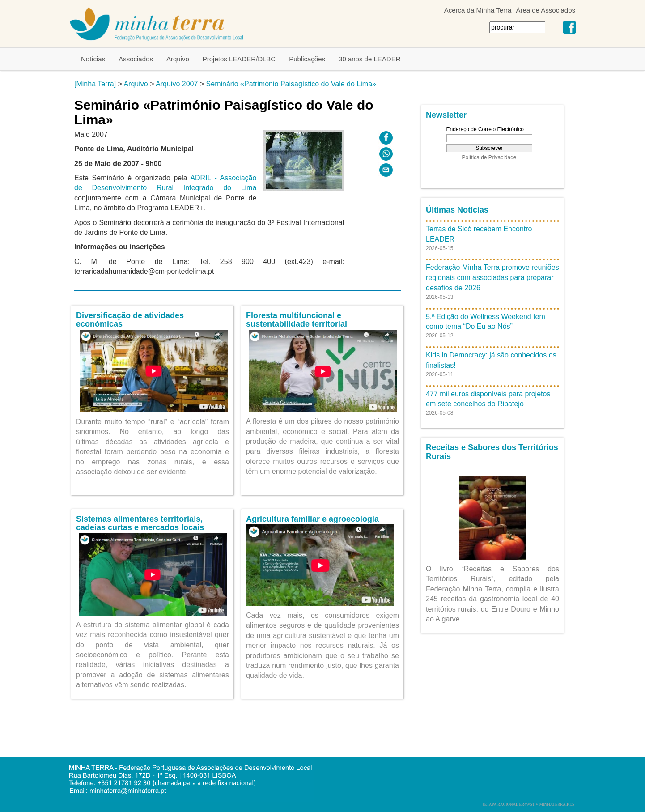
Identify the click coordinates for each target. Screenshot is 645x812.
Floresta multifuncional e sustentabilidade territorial (297, 320)
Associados (136, 59)
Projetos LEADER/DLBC (239, 59)
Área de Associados (545, 10)
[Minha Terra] (95, 84)
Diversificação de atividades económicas (130, 320)
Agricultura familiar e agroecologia (312, 519)
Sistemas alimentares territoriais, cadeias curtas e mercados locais (140, 523)
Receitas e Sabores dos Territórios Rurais (492, 452)
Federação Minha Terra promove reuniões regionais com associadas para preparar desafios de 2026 (492, 278)
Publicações (307, 59)
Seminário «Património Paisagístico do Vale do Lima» (291, 84)
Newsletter (446, 115)
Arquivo (178, 59)
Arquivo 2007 (177, 84)
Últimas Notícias (457, 210)
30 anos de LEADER (369, 59)
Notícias (93, 59)
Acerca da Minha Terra (478, 10)
